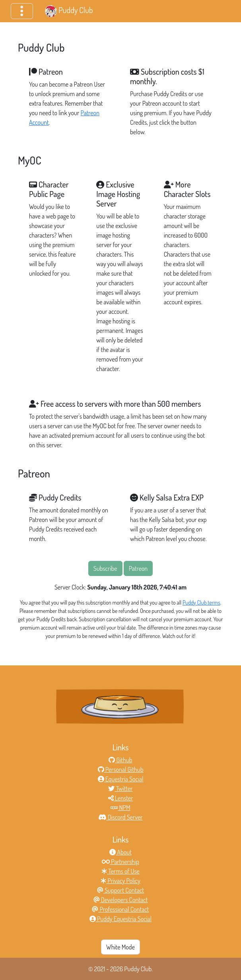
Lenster (121, 798)
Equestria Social (121, 779)
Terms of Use (120, 871)
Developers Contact (121, 900)
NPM (120, 808)
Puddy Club (69, 11)
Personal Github (121, 769)
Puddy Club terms (201, 602)
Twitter (120, 789)
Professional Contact (120, 909)
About (120, 852)
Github (120, 760)
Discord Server (120, 817)
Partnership (120, 862)
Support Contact (120, 890)
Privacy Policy (120, 881)
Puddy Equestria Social (120, 919)
